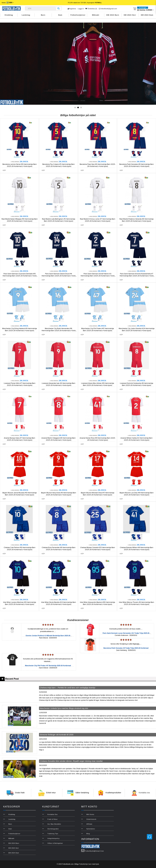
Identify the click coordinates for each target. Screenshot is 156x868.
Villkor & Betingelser (55, 843)
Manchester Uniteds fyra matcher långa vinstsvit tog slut (64, 708)
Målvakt (96, 15)
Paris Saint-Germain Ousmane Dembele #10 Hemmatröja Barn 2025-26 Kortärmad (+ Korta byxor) (20, 276)
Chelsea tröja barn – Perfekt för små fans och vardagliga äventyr (68, 688)
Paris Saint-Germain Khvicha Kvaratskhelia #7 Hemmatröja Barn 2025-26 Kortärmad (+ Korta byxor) (137, 276)
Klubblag (9, 15)
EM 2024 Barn (113, 15)
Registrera (72, 9)
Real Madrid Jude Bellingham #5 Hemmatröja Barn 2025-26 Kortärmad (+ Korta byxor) (59, 220)
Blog (88, 834)
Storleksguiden (53, 829)
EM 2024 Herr (130, 15)
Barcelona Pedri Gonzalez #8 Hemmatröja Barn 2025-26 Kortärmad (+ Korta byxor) (136, 165)
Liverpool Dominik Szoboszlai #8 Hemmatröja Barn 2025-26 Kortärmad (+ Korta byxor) (136, 384)
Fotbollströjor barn (85, 864)
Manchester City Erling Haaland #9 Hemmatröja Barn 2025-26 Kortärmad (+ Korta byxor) (20, 330)
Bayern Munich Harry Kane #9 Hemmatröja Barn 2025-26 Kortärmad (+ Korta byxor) (59, 494)
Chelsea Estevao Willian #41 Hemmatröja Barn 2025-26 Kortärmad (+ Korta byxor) (137, 549)
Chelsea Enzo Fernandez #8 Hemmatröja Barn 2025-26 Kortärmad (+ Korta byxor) (59, 549)
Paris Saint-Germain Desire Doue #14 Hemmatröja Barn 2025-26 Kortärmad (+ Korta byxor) (59, 276)
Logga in (81, 9)
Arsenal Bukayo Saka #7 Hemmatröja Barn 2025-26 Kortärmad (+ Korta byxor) (19, 439)
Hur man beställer (54, 824)
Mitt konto (90, 814)
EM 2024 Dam (147, 15)
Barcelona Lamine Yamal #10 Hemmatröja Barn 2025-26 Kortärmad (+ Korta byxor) (20, 165)
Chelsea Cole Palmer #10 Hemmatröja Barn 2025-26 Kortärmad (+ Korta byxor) (20, 549)
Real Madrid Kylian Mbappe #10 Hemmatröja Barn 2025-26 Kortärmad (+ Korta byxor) (20, 220)
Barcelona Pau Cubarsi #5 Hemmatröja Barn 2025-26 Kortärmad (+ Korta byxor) (58, 165)
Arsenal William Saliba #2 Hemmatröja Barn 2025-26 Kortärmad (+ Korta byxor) (136, 439)
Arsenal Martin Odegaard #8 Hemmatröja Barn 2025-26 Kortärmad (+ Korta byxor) (58, 439)
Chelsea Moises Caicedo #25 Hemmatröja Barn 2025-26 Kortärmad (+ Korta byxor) (98, 549)
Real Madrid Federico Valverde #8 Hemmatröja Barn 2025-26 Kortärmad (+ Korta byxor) (136, 220)
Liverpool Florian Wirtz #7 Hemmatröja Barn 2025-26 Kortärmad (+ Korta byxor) (20, 384)
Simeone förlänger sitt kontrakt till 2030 (56, 735)
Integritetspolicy (53, 838)
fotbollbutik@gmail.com (108, 9)
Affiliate (89, 824)
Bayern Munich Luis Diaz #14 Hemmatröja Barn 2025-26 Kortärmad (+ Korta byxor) (137, 494)
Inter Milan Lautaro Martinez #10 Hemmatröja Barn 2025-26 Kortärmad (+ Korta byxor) (20, 603)
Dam (60, 15)
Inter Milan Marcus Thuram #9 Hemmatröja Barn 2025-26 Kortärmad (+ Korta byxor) (136, 603)
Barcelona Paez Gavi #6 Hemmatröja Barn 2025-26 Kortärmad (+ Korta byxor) (98, 165)
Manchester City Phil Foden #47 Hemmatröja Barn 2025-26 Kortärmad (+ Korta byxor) (98, 330)
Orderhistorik (91, 819)
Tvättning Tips (53, 834)
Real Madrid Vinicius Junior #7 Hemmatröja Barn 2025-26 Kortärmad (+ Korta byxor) (98, 220)
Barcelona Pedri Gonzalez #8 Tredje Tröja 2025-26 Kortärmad (126, 648)
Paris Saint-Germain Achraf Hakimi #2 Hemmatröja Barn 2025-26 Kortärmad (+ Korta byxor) (98, 276)
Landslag (26, 15)
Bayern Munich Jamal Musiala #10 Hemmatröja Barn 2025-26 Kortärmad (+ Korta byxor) (20, 494)
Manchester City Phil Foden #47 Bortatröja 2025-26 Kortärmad (48, 666)
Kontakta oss (144, 793)
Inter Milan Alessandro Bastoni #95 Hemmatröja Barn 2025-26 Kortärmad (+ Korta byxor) (97, 603)
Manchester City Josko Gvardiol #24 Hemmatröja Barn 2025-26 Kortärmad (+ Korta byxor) (137, 330)
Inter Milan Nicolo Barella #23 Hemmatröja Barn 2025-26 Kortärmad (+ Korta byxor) (59, 603)
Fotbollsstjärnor (78, 15)
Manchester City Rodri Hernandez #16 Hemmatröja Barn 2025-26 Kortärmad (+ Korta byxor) (59, 331)
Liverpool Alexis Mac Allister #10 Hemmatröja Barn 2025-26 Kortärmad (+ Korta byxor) (98, 384)
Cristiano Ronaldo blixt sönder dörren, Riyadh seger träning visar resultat (71, 761)
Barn (43, 15)
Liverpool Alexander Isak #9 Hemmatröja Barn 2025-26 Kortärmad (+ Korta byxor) (58, 384)
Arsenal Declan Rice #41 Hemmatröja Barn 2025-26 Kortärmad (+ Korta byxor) (98, 439)
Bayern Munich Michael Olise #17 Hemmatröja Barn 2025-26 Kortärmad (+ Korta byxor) (98, 494)
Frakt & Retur (53, 819)
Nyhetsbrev (91, 829)
